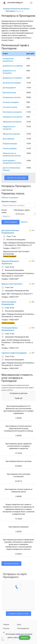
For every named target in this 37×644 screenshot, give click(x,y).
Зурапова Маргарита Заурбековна (10, 262)
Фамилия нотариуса (9, 202)
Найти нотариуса (11, 222)
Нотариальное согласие (12, 97)
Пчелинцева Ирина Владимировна (9, 329)
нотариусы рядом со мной (18, 614)
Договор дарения (9, 88)
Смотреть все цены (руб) (16, 178)
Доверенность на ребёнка (12, 78)
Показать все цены (11, 563)
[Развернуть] (31, 3)
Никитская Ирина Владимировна (9, 303)
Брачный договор (9, 93)
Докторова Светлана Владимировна (10, 232)
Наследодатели (23, 628)
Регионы (6, 628)
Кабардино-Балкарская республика (16, 9)
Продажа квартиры (10, 144)
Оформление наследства (12, 122)
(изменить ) (19, 11)
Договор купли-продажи (12, 83)
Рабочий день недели (22, 210)
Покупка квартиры (10, 148)
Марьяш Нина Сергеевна (12, 284)
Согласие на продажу (11, 102)
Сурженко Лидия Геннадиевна (14, 353)
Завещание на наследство (13, 117)
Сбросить (24, 222)
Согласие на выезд (10, 107)
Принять (24, 638)
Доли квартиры (9, 139)
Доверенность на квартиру (13, 66)
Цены (19, 624)
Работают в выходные (10, 198)
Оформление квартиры (11, 134)
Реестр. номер (4, 211)
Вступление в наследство (12, 112)
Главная (6, 624)
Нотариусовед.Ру (15, 3)
